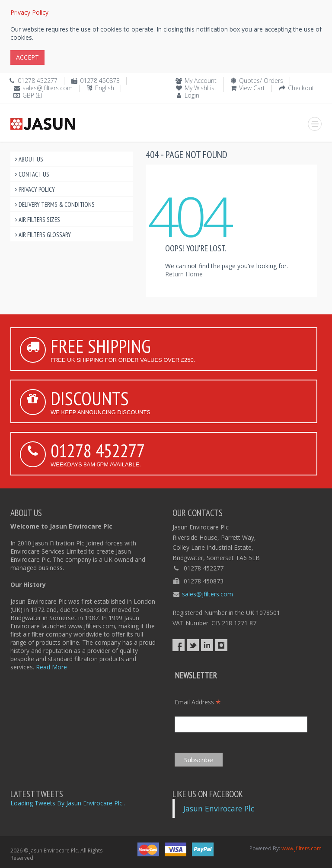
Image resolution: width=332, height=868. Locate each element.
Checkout (301, 88)
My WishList (201, 88)
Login (192, 95)
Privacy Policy (29, 12)
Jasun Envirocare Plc (219, 808)
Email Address (198, 702)
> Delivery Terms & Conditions (55, 204)
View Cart (252, 88)
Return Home (184, 274)
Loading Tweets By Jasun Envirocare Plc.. (68, 803)
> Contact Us (32, 174)
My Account (201, 81)
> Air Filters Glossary (43, 235)
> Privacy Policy (35, 189)
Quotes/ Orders (261, 81)
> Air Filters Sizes (37, 220)
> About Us (29, 159)
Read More (51, 667)
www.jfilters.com (302, 848)
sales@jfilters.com (48, 88)
